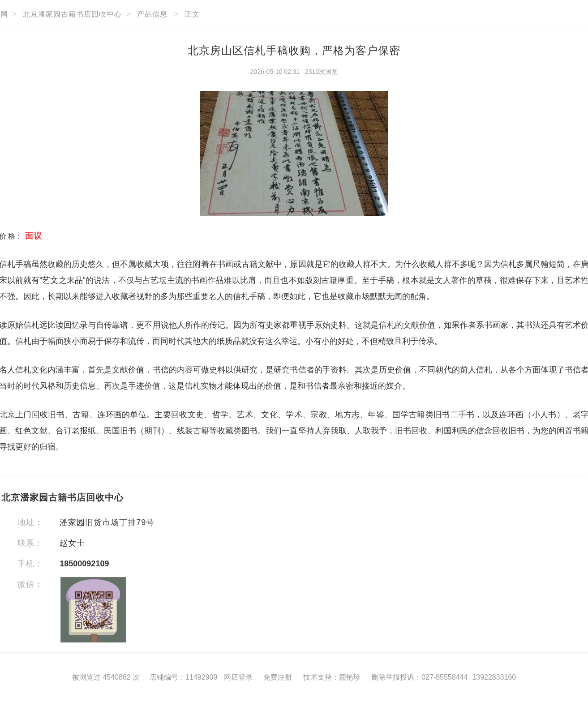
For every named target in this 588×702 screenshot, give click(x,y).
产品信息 (152, 14)
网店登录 (238, 677)
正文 (192, 14)
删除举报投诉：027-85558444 (419, 677)
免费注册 (278, 677)
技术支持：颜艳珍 (332, 677)
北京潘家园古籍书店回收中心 (72, 14)
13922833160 (494, 677)
